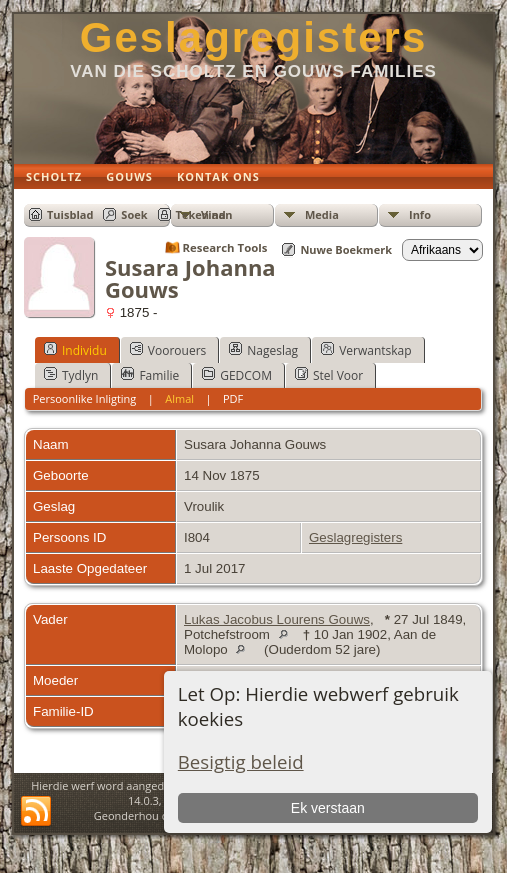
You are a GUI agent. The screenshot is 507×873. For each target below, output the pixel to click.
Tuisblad (70, 214)
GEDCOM (237, 375)
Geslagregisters (254, 37)
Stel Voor (329, 375)
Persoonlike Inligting (85, 398)
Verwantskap (366, 350)
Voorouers (168, 350)
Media (322, 214)
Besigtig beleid (241, 761)
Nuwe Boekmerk (346, 249)
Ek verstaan (328, 808)
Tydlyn (71, 375)
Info (420, 214)
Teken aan (204, 214)
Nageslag (263, 350)
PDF (233, 398)
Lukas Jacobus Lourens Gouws (277, 619)
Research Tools (225, 247)
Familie (150, 375)
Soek (134, 214)
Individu (75, 350)
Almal (179, 398)
